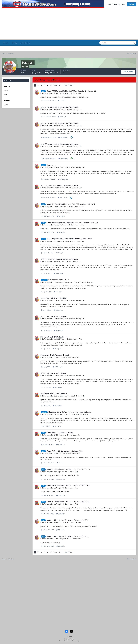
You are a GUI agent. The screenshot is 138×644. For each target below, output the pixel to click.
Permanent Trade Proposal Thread (55, 355)
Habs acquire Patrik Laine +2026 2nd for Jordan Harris (69, 239)
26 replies (57, 349)
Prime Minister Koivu (61, 414)
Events (6, 105)
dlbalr (56, 357)
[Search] (110, 43)
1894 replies (63, 198)
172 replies (60, 253)
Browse (6, 43)
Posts (6, 95)
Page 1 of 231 (69, 85)
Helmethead (58, 241)
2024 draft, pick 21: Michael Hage (54, 337)
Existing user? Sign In (117, 4)
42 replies (62, 101)
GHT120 (57, 93)
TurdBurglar (58, 207)
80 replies (61, 444)
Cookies (69, 636)
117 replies (61, 530)
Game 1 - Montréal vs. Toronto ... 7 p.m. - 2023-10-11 (68, 520)
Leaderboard (25, 43)
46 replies (57, 426)
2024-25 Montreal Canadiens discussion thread (59, 185)
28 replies (58, 292)
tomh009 (57, 109)
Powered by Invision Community (69, 641)
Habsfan (43, 93)
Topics (6, 91)
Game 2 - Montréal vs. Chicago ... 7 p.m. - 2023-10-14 (68, 469)
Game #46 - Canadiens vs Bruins (60, 433)
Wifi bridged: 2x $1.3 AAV (59, 280)
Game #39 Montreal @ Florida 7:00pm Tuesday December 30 (71, 91)
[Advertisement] (69, 24)
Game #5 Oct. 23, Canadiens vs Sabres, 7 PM (65, 451)
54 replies (61, 232)
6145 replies (63, 179)
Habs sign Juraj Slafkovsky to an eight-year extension (70, 412)
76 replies (61, 216)
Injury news (52, 165)
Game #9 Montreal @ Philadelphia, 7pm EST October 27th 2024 (72, 223)
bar (55, 472)
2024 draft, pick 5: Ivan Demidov (54, 298)
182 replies (58, 310)
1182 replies (63, 117)
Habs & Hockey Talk (74, 93)
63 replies (61, 479)
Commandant (58, 167)
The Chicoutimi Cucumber (63, 282)
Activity (15, 43)
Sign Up (132, 4)
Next (55, 85)
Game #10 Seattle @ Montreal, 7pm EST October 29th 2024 (71, 204)
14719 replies (58, 367)
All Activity (7, 80)
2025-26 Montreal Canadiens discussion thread (59, 107)
